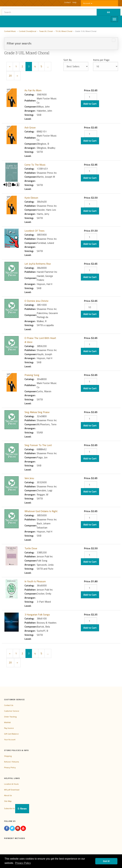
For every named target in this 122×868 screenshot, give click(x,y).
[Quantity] (91, 97)
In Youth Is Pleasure (35, 581)
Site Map (8, 801)
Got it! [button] (106, 861)
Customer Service (12, 711)
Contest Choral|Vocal (28, 31)
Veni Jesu (29, 478)
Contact (67, 2)
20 (10, 76)
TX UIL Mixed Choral (64, 31)
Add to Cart (90, 104)
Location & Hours (11, 784)
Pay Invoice (9, 728)
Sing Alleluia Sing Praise (37, 412)
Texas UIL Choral (46, 31)
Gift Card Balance (11, 734)
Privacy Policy (10, 767)
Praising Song (32, 375)
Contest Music (10, 31)
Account (88, 3)
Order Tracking (10, 717)
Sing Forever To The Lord (38, 445)
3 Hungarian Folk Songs (37, 614)
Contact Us (9, 705)
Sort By (68, 60)
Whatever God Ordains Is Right (41, 511)
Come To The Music (35, 165)
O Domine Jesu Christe (36, 301)
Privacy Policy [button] (23, 863)
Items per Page (101, 60)
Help (74, 2)
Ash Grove (30, 127)
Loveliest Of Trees (34, 231)
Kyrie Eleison (31, 198)
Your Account (10, 739)
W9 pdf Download (12, 790)
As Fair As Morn (33, 90)
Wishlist (7, 722)
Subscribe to (17, 808)
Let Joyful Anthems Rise (38, 264)
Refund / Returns (11, 762)
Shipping (8, 756)
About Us (8, 795)
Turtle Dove (31, 548)
